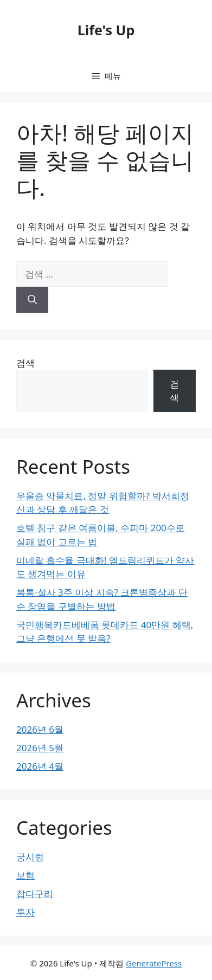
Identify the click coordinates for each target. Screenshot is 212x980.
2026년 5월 (40, 748)
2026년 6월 (40, 729)
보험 (25, 875)
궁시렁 (30, 857)
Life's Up (106, 30)
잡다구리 (35, 894)
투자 (25, 912)
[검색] (32, 300)
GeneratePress (154, 963)
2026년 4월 (40, 766)
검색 (25, 363)
